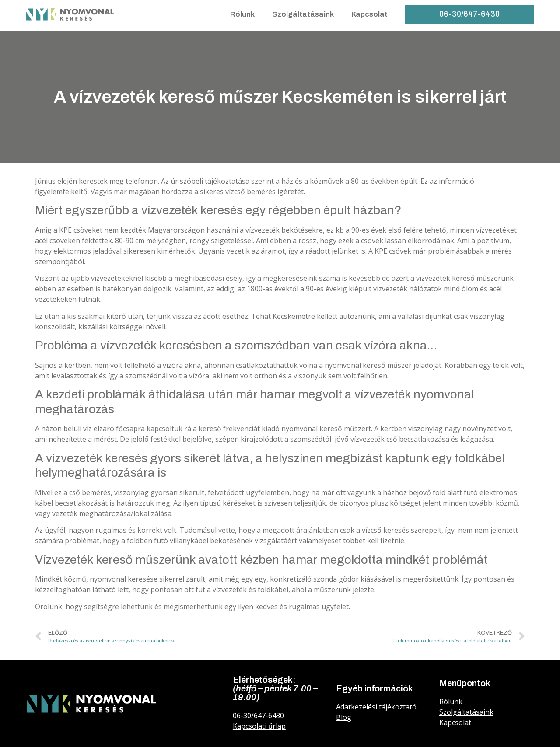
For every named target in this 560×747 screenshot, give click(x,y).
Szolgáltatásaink (303, 14)
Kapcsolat (369, 14)
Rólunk (242, 14)
